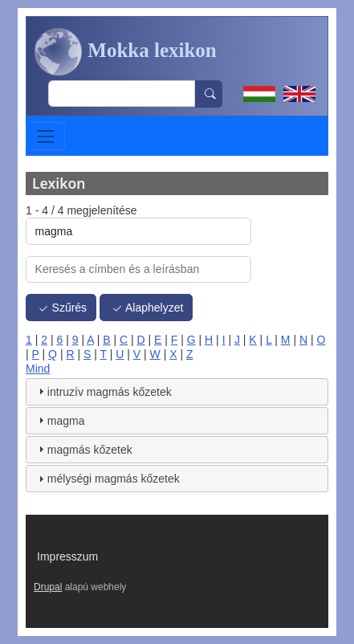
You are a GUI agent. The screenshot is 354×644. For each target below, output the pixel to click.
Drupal (48, 587)
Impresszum (67, 556)
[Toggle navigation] (45, 136)
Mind (38, 369)
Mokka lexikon (126, 52)
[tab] (177, 392)
